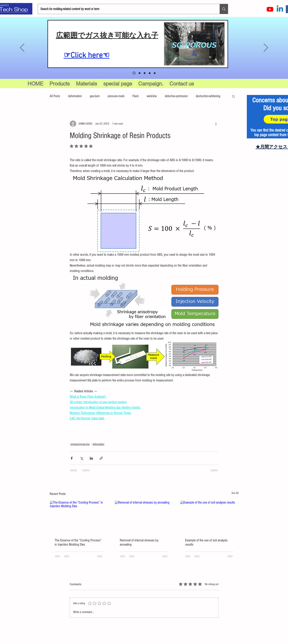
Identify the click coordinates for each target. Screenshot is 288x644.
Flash (136, 96)
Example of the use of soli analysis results (206, 542)
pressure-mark (116, 96)
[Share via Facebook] (72, 458)
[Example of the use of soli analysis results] (209, 517)
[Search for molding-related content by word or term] (126, 9)
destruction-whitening (208, 96)
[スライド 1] (140, 73)
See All (235, 493)
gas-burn (95, 96)
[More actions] (216, 124)
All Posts (55, 96)
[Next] (266, 48)
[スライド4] (155, 73)
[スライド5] (134, 73)
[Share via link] (101, 458)
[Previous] (22, 48)
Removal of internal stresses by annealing (139, 542)
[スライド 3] (150, 73)
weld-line (152, 96)
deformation (75, 96)
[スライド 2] (145, 73)
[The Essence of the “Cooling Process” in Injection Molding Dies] (79, 517)
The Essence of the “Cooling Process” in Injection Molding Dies (78, 542)
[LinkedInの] (280, 9)
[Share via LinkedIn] (91, 458)
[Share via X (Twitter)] (81, 458)
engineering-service (80, 444)
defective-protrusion (176, 96)
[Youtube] (270, 9)
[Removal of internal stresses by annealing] (144, 517)
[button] (118, 84)
